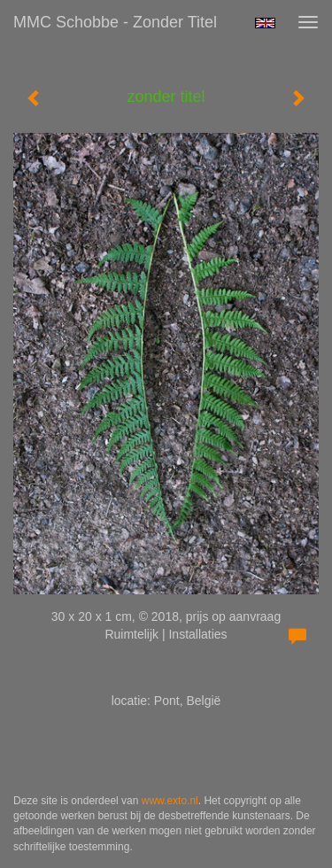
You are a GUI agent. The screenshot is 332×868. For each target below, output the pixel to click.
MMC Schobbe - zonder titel (115, 22)
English (265, 23)
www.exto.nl (170, 801)
